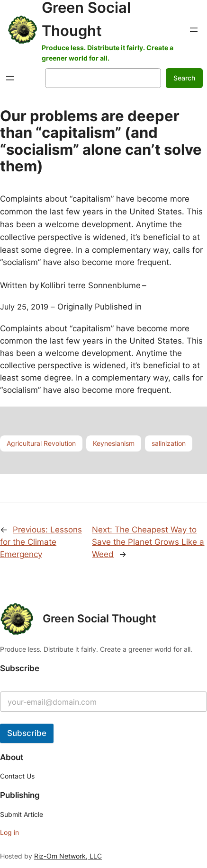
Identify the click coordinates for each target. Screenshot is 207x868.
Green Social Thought (99, 619)
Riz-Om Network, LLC (68, 856)
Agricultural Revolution (41, 443)
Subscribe (27, 733)
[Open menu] (194, 30)
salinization (169, 443)
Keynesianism (114, 443)
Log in (9, 832)
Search (184, 78)
